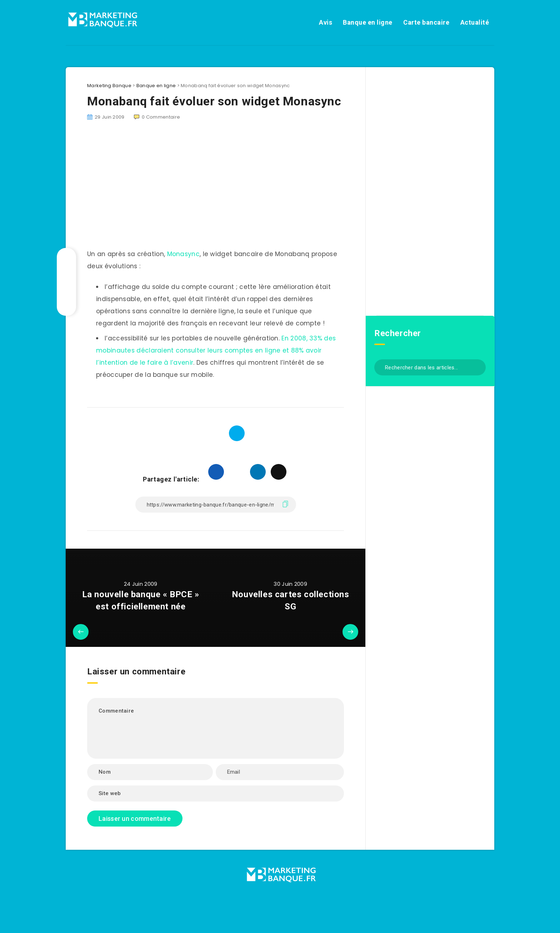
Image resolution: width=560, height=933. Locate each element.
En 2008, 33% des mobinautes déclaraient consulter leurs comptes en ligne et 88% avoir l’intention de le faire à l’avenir (216, 350)
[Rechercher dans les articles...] (430, 367)
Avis (326, 22)
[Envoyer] (478, 367)
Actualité (475, 22)
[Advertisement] (216, 189)
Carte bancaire (426, 22)
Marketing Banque (109, 86)
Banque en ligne (368, 22)
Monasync (183, 254)
